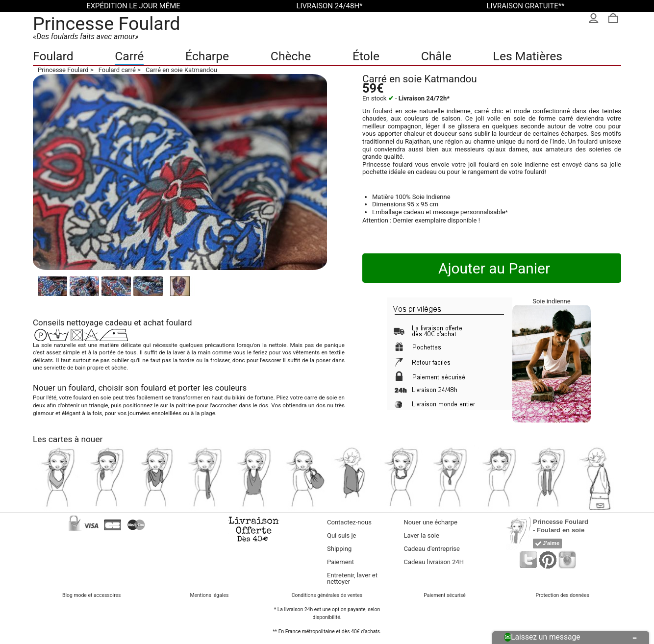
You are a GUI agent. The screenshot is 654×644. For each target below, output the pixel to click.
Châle (436, 56)
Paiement (340, 562)
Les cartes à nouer (68, 439)
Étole (366, 56)
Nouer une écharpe (431, 522)
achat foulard (167, 322)
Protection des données (563, 595)
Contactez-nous (349, 522)
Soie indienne (551, 301)
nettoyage (85, 322)
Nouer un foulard (64, 388)
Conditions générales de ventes (327, 595)
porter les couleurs (212, 388)
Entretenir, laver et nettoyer (352, 578)
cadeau (118, 322)
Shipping (339, 549)
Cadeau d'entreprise (432, 549)
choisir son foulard (132, 388)
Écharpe (207, 56)
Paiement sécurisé (444, 595)
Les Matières (528, 56)
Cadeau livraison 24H (434, 562)
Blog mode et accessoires (91, 595)
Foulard (53, 56)
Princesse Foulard (107, 24)
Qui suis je (341, 535)
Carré (129, 56)
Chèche (291, 56)
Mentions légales (209, 595)
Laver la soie (422, 535)
